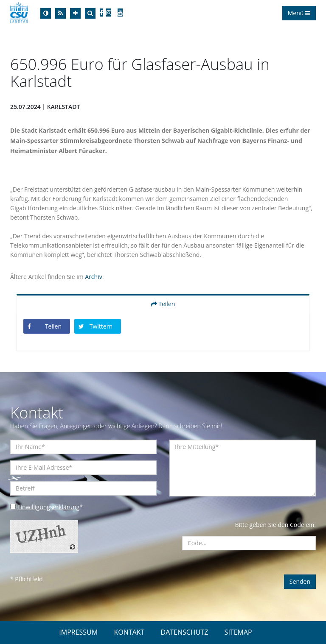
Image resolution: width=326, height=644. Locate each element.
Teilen (163, 304)
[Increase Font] (75, 13)
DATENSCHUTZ (185, 632)
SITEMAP (238, 632)
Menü (299, 13)
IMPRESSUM (78, 632)
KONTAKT (129, 632)
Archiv (93, 277)
